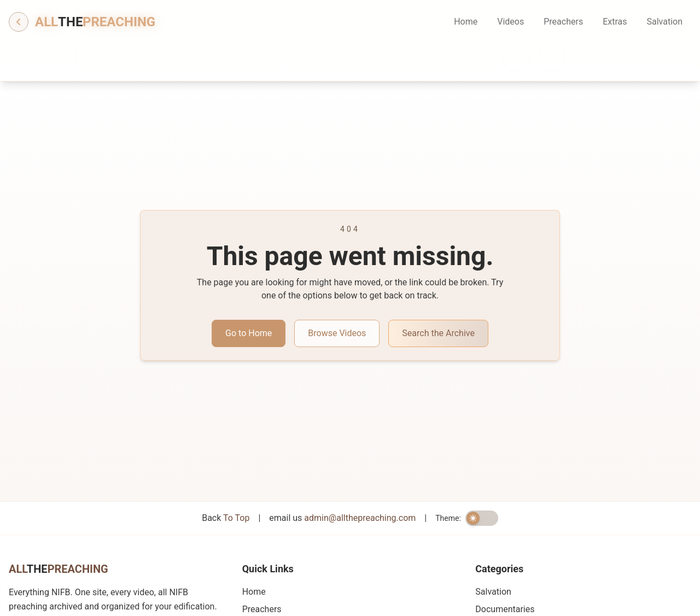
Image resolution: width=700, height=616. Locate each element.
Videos (511, 22)
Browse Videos (337, 333)
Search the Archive (438, 333)
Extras (615, 22)
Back (226, 518)
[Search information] (581, 58)
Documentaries (505, 609)
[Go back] (19, 22)
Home (466, 22)
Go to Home (249, 333)
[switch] (482, 518)
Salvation (664, 22)
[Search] (546, 58)
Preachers (563, 22)
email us (342, 518)
